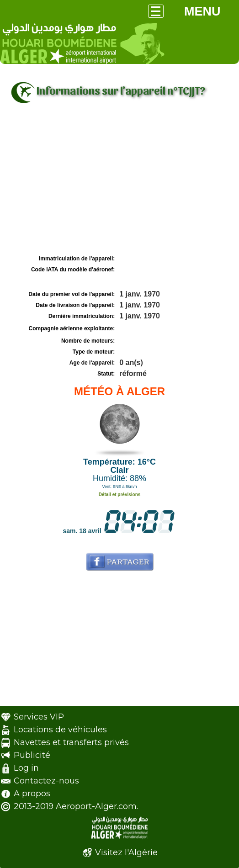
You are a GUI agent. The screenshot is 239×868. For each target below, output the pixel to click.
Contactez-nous (46, 781)
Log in (26, 768)
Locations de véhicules (60, 730)
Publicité (32, 755)
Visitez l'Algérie (126, 852)
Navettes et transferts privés (71, 742)
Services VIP (39, 717)
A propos (32, 794)
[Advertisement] (119, 184)
